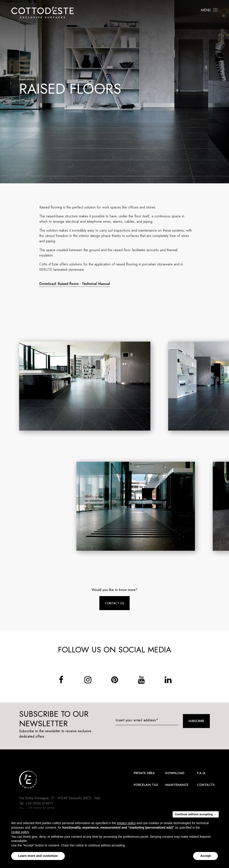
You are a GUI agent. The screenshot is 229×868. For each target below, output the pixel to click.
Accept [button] (205, 858)
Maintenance (177, 785)
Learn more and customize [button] (38, 858)
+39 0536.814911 (39, 803)
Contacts (206, 785)
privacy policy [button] (126, 825)
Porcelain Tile (146, 785)
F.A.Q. (202, 773)
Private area (144, 773)
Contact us (114, 603)
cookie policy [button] (20, 834)
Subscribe (196, 721)
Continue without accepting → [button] (196, 816)
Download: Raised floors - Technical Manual (77, 284)
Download (175, 773)
